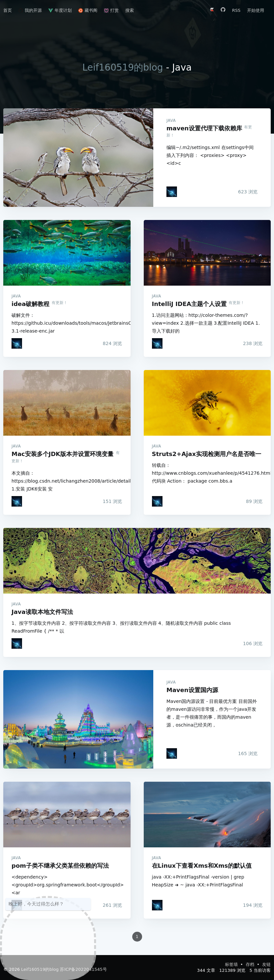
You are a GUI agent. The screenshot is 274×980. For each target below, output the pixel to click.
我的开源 (30, 10)
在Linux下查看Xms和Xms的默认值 (207, 815)
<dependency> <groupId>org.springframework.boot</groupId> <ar (67, 885)
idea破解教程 (67, 253)
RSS (236, 10)
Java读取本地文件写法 (137, 561)
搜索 (130, 10)
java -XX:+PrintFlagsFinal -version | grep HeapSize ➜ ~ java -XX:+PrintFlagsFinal (198, 881)
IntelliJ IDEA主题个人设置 (207, 253)
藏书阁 (88, 10)
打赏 (111, 10)
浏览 (248, 192)
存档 (251, 964)
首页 (8, 10)
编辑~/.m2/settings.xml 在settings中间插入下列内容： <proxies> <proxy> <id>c (210, 155)
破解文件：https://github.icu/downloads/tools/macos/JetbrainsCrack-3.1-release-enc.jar (67, 323)
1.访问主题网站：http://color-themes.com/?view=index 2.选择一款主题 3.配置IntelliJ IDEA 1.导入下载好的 (206, 323)
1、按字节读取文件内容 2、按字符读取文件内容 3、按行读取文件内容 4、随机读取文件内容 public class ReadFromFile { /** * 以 (121, 627)
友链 (266, 964)
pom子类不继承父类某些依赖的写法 (67, 815)
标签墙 (232, 964)
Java (171, 120)
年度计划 (60, 10)
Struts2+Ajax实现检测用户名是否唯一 (207, 403)
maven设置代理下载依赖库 (78, 158)
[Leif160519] (172, 192)
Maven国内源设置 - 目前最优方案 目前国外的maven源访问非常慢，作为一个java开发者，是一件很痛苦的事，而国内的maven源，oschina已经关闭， (212, 713)
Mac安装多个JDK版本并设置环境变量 (67, 403)
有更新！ (60, 303)
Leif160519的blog (123, 67)
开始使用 (256, 10)
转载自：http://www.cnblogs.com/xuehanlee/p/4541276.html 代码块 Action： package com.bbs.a (207, 473)
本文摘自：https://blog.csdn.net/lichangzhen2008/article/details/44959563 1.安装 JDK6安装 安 (67, 481)
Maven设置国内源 (78, 719)
